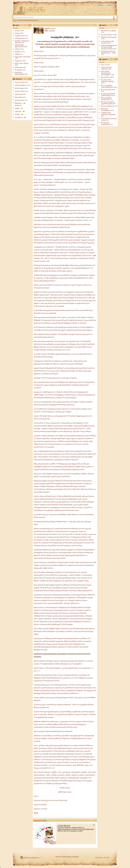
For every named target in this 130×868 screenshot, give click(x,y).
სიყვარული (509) (20, 61)
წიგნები (19, 114)
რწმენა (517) (19, 54)
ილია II (53, 28)
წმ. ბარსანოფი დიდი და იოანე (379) (109, 119)
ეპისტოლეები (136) (21, 100)
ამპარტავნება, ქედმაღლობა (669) (21, 46)
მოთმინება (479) (20, 70)
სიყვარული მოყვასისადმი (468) (21, 73)
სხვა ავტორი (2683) (107, 77)
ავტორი (110, 59)
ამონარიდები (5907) (21, 88)
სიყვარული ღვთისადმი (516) (23, 58)
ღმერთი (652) (19, 49)
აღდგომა (52, 31)
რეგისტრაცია (110, 5)
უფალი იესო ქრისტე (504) (22, 64)
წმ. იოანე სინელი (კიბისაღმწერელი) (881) (109, 86)
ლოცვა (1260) (19, 31)
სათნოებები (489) (20, 67)
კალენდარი (21, 117)
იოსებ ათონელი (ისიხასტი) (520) (106, 68)
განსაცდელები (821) (21, 38)
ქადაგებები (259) (20, 97)
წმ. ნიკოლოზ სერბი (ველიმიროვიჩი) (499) (108, 103)
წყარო (110, 25)
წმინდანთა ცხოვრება (20, 104)
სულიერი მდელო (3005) (109, 35)
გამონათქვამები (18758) (23, 85)
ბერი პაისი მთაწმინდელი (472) (107, 109)
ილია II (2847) (105, 65)
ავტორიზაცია (100, 5)
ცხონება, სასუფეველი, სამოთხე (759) (22, 42)
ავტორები (20, 111)
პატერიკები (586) (20, 94)
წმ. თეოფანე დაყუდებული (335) (107, 123)
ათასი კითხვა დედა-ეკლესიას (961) (108, 42)
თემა (23, 25)
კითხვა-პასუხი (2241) (21, 91)
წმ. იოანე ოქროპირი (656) (108, 90)
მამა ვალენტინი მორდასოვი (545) (107, 99)
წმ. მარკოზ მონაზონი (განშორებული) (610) (108, 95)
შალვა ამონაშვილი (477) (109, 106)
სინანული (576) (20, 52)
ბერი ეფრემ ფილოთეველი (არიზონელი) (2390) (108, 73)
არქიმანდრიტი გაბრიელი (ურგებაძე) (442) (108, 114)
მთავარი (23, 79)
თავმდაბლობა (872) (21, 36)
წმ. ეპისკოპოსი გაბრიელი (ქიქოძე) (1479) (107, 81)
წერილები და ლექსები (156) (109, 31)
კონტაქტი (75, 857)
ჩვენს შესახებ (67, 857)
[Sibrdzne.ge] (35, 10)
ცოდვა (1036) (19, 33)
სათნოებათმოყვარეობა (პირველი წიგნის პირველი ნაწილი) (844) (109, 47)
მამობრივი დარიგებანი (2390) (109, 38)
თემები (19, 108)
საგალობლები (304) (21, 82)
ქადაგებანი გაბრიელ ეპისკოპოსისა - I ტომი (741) (108, 53)
